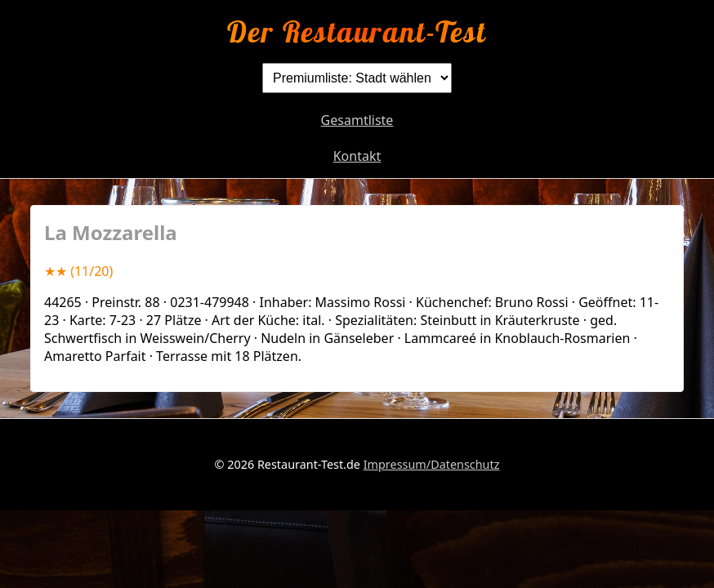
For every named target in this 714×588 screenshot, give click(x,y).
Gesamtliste (357, 120)
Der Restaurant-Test (357, 31)
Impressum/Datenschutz (432, 464)
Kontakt (357, 156)
